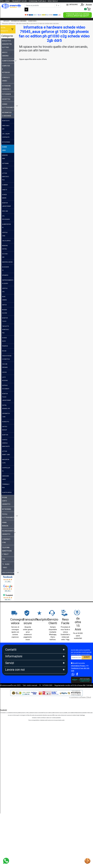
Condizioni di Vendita (13, 719)
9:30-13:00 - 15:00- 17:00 (14, 674)
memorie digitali (5, 247)
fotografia (6, 94)
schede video (4, 149)
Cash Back (9, 788)
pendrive (5, 346)
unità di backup (5, 428)
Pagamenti (9, 742)
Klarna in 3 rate (11, 746)
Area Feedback (11, 710)
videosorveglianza (8, 573)
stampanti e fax (6, 541)
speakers (5, 275)
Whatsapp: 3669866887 (14, 660)
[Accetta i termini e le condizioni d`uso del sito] (72, 663)
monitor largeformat (6, 205)
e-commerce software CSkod (80, 842)
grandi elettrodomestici (8, 106)
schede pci (6, 422)
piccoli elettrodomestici (8, 516)
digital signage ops (6, 407)
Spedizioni (9, 769)
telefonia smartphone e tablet (7, 551)
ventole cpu (5, 290)
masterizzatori (7, 262)
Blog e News (10, 792)
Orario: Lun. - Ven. (12, 669)
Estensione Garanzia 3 (13, 774)
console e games (6, 79)
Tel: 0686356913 (11, 656)
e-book (4, 372)
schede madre (4, 196)
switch (4, 305)
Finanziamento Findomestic (15, 756)
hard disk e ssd (6, 127)
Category (6, 21)
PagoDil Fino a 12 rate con (15, 760)
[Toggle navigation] (87, 9)
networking (6, 142)
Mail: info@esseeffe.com (14, 665)
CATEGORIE (72, 5)
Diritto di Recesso (12, 715)
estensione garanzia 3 (6, 87)
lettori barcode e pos (6, 177)
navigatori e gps (6, 461)
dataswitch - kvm (6, 415)
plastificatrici (7, 492)
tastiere (5, 168)
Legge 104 (9, 765)
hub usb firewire (5, 366)
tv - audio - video (6, 566)
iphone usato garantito (6, 501)
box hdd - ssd (5, 256)
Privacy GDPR (10, 706)
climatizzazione (8, 61)
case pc (5, 190)
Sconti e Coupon (11, 783)
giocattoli (6, 99)
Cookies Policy (11, 701)
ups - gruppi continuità (6, 136)
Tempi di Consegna (12, 779)
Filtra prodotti (4, 29)
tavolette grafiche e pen (6, 330)
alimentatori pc (6, 226)
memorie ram (5, 157)
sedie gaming (4, 298)
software (5, 163)
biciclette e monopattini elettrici (7, 44)
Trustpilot (3, 855)
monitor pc (6, 121)
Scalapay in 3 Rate (12, 751)
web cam (5, 211)
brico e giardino (5, 54)
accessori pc (5, 269)
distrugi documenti (6, 387)
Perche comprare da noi (14, 729)
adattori (5, 435)
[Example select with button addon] (58, 6)
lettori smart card (6, 453)
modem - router (5, 311)
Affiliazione (9, 819)
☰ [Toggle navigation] (2, 19)
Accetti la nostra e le (80, 667)
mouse (4, 351)
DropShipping (10, 806)
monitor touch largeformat (6, 397)
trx (4, 559)
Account (86, 5)
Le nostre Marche (12, 724)
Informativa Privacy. (78, 666)
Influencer (9, 815)
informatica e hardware (7, 114)
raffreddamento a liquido (8, 282)
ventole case (5, 234)
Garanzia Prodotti (12, 692)
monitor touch (5, 320)
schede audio (4, 339)
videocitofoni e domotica (7, 357)
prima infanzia (5, 524)
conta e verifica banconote (6, 443)
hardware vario (6, 478)
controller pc (6, 469)
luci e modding (5, 379)
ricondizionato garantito (8, 533)
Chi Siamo (9, 687)
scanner (5, 185)
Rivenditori (9, 810)
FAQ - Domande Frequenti (15, 696)
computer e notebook (6, 69)
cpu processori (6, 218)
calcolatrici (6, 241)
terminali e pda (6, 486)
